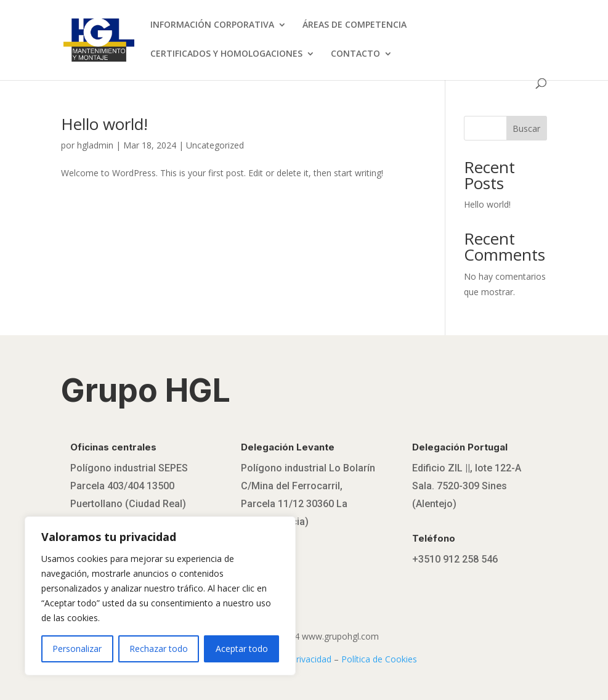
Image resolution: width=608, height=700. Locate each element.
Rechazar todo (159, 649)
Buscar (526, 128)
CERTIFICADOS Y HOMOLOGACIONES (226, 54)
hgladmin (95, 145)
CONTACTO (355, 54)
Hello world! (104, 124)
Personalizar (77, 649)
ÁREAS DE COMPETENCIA (355, 25)
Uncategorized (215, 145)
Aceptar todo (242, 649)
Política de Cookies (379, 659)
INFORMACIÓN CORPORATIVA (212, 25)
